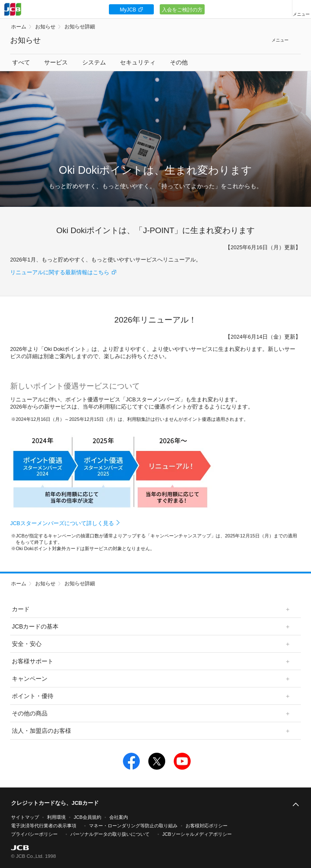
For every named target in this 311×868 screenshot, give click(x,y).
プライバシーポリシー (34, 834)
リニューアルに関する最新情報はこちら (60, 273)
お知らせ (45, 27)
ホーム (19, 27)
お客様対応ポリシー (207, 826)
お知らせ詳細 (80, 27)
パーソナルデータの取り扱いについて (110, 834)
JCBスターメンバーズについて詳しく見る (62, 523)
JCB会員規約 (87, 817)
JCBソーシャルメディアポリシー (197, 834)
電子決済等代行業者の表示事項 (44, 826)
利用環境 (56, 817)
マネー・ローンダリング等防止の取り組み (133, 826)
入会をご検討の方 (182, 10)
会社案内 (119, 817)
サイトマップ (25, 817)
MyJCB (128, 10)
